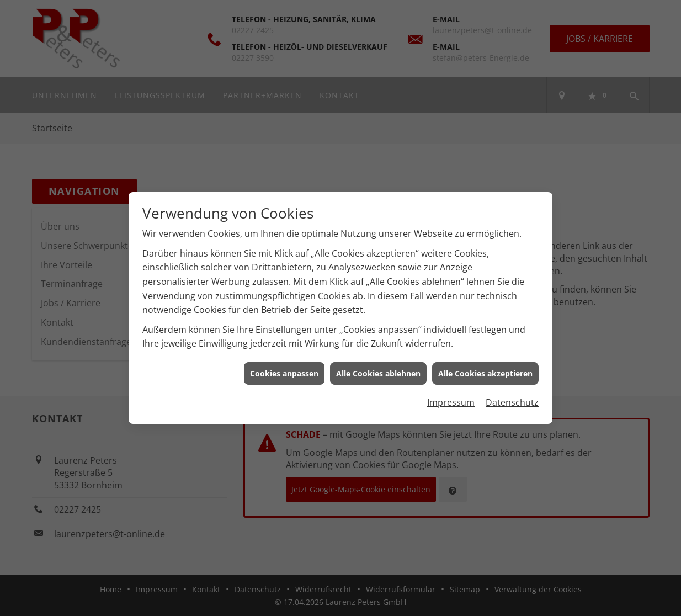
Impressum (451, 400)
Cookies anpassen (284, 371)
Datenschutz (512, 400)
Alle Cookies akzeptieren (485, 371)
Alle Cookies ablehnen (378, 371)
